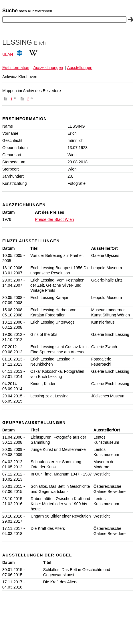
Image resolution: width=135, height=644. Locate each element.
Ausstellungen (80, 68)
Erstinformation (16, 68)
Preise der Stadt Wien (54, 219)
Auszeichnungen (48, 68)
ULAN (8, 54)
